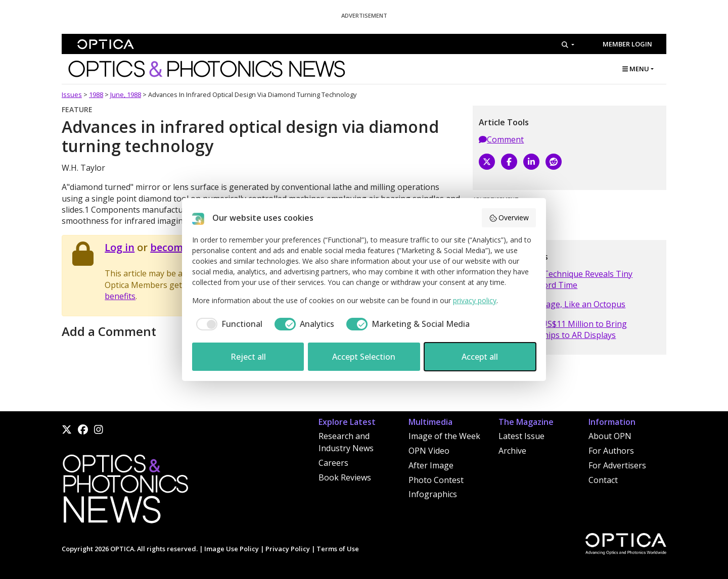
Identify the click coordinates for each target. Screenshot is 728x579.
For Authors (611, 451)
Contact (603, 480)
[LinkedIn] (531, 162)
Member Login (627, 44)
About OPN (610, 436)
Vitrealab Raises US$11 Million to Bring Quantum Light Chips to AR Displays (553, 329)
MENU (636, 69)
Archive (512, 451)
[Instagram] (99, 429)
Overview (509, 218)
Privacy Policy (288, 549)
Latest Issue (521, 436)
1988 (96, 94)
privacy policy (475, 300)
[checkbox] (227, 324)
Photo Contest (436, 480)
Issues (72, 94)
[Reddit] (554, 162)
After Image (431, 465)
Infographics (433, 494)
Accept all (480, 357)
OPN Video (429, 451)
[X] (487, 162)
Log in (120, 247)
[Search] (568, 44)
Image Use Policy (232, 549)
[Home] (125, 492)
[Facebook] (509, 162)
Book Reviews (345, 477)
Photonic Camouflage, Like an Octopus (552, 304)
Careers (333, 463)
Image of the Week (444, 436)
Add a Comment (109, 331)
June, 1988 (126, 94)
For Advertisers (617, 465)
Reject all (248, 357)
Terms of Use (338, 549)
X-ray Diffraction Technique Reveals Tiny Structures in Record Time (556, 279)
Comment (501, 139)
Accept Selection (364, 357)
